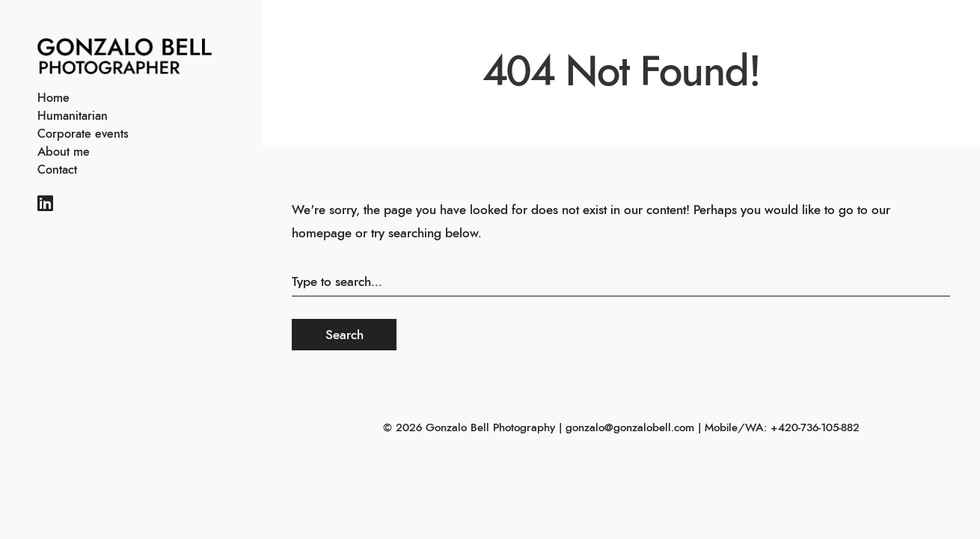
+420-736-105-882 (815, 428)
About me (64, 152)
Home (53, 98)
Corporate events (83, 134)
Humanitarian (73, 116)
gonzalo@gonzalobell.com (630, 428)
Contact (57, 170)
